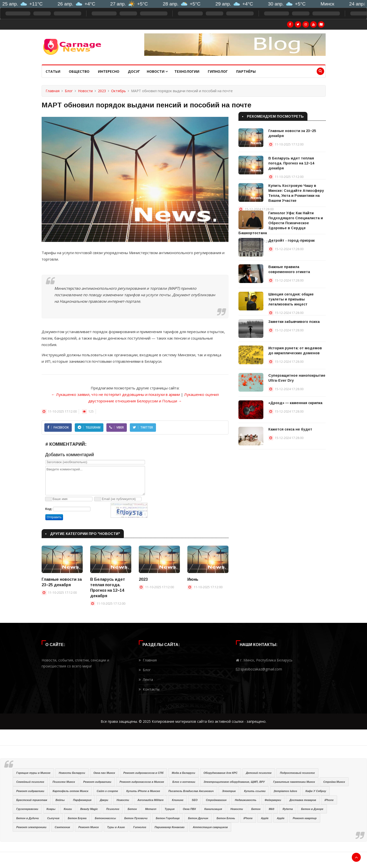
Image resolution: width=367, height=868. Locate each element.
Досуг (134, 71)
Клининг (178, 800)
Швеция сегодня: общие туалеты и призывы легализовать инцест (291, 299)
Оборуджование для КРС (221, 773)
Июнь (193, 579)
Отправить (54, 517)
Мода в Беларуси (183, 773)
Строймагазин (216, 800)
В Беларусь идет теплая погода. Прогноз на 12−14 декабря (291, 163)
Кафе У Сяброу (316, 791)
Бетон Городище (168, 818)
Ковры (51, 809)
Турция (170, 809)
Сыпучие (53, 818)
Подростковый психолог (297, 773)
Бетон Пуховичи (136, 818)
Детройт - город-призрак (292, 240)
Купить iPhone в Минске (143, 791)
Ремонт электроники (31, 827)
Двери (104, 800)
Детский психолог (259, 773)
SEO (195, 800)
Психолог (113, 809)
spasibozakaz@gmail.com (261, 669)
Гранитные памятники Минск (294, 782)
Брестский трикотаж (32, 800)
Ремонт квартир (305, 818)
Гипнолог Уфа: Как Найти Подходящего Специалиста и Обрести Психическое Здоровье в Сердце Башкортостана (281, 223)
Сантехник (63, 827)
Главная (53, 91)
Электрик (229, 791)
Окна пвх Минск (104, 773)
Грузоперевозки (27, 809)
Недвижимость (246, 800)
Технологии (187, 71)
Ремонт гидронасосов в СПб (143, 773)
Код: (49, 509)
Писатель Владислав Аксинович (191, 791)
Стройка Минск (334, 782)
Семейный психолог (30, 782)
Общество (79, 71)
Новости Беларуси (72, 773)
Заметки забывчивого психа (294, 322)
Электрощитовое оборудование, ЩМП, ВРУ (234, 782)
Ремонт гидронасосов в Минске (142, 782)
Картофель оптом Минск (71, 791)
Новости (157, 71)
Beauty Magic (89, 809)
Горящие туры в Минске (33, 773)
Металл (151, 809)
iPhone (329, 800)
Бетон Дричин (198, 818)
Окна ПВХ (189, 809)
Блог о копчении (184, 782)
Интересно (109, 71)
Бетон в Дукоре (312, 809)
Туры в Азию (116, 827)
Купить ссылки (255, 791)
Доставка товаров (303, 800)
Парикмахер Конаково (169, 827)
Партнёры (246, 71)
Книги (68, 809)
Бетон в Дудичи (28, 818)
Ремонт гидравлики (97, 782)
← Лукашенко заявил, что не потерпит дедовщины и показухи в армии (116, 394)
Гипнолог (218, 71)
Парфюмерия (82, 800)
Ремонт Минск (89, 827)
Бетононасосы (106, 818)
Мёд (272, 809)
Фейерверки (273, 800)
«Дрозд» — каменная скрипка (295, 403)
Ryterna (288, 809)
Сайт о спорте (107, 791)
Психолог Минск (64, 782)
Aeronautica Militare (150, 800)
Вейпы (60, 800)
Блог (69, 91)
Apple (265, 818)
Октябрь (118, 91)
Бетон (132, 809)
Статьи (53, 71)
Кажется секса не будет (290, 429)
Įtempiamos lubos (286, 791)
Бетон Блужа (77, 818)
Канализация (213, 809)
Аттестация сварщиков (210, 827)
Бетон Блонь (226, 818)
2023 (102, 91)
